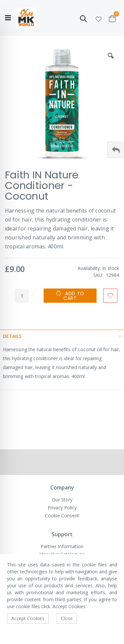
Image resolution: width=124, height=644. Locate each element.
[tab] (62, 336)
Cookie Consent (62, 515)
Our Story (62, 500)
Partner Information (62, 546)
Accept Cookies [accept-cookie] (28, 618)
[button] (99, 18)
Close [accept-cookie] (67, 618)
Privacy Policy (62, 508)
